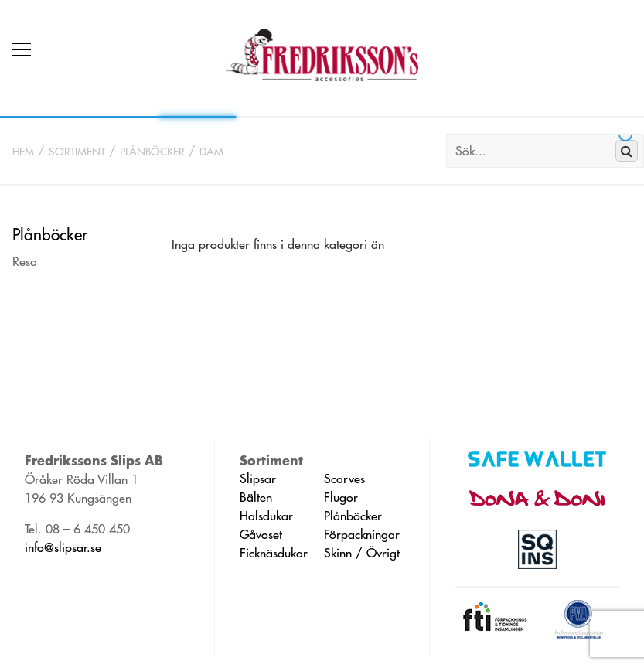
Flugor (341, 497)
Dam (211, 152)
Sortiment (77, 152)
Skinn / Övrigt (362, 553)
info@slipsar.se (63, 547)
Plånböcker (152, 152)
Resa (25, 261)
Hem (23, 152)
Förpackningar (362, 534)
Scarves (344, 479)
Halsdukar (266, 516)
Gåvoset (261, 534)
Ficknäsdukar (274, 553)
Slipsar (258, 479)
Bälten (256, 497)
